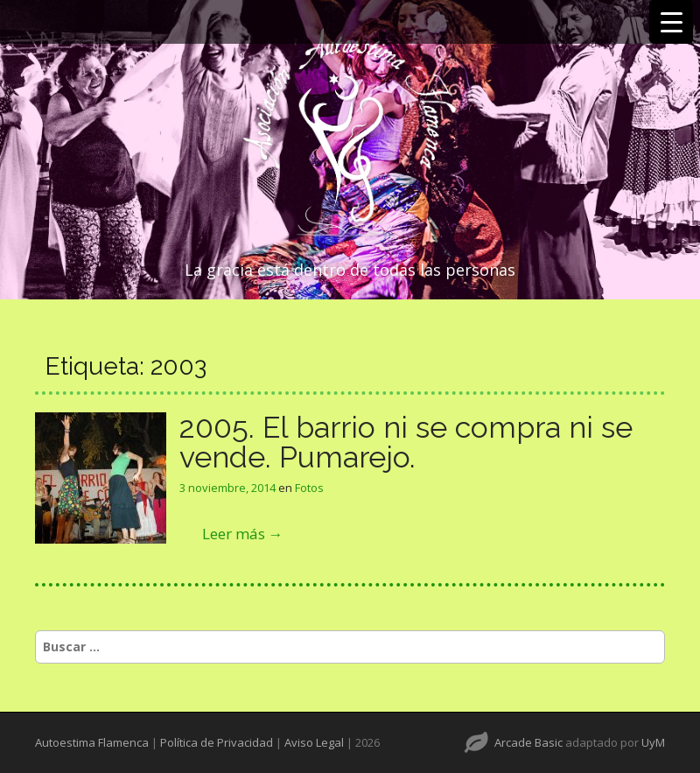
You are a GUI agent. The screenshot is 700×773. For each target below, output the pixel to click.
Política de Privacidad (217, 742)
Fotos (309, 488)
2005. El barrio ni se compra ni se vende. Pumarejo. (406, 442)
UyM (653, 742)
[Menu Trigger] (671, 22)
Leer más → (243, 534)
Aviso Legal (314, 742)
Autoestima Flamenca (92, 742)
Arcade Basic (528, 742)
